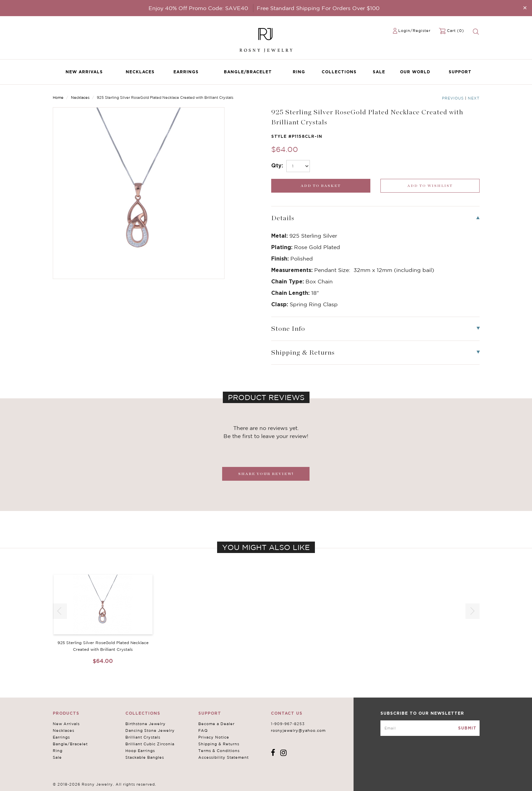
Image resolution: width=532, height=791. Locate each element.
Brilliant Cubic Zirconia (150, 744)
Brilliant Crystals (143, 737)
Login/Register (414, 31)
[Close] (525, 8)
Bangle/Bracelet (248, 72)
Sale (379, 72)
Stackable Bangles (145, 757)
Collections (339, 72)
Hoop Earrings (140, 751)
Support (460, 72)
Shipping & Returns (219, 744)
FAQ (203, 730)
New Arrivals (84, 72)
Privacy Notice (214, 737)
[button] (473, 611)
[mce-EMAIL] (430, 728)
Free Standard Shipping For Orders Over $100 (318, 8)
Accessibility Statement (223, 757)
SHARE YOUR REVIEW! (266, 474)
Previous (453, 98)
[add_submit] (321, 186)
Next (474, 98)
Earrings (186, 72)
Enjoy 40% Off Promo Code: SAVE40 (198, 8)
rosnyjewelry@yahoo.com (298, 730)
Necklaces (140, 72)
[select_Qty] (298, 166)
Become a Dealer (216, 724)
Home (58, 97)
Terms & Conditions (219, 751)
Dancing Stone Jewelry (150, 730)
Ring (299, 72)
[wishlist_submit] (430, 186)
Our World (415, 72)
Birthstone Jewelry (146, 724)
